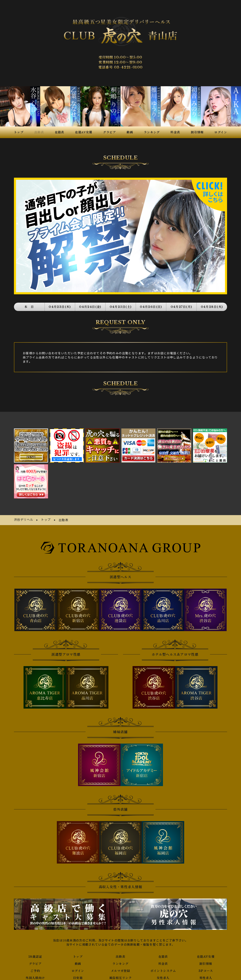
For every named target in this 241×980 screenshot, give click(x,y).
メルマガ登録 (120, 963)
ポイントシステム (163, 963)
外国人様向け (35, 970)
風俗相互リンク (120, 970)
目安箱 (78, 970)
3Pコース (206, 963)
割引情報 (206, 955)
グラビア (35, 955)
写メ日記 (35, 977)
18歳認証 (35, 948)
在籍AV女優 (206, 948)
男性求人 (206, 970)
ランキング (120, 955)
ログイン (78, 963)
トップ (78, 948)
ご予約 (35, 963)
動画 (78, 955)
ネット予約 (78, 977)
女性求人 (163, 970)
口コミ (120, 977)
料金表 (163, 955)
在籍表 (163, 948)
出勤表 (120, 948)
